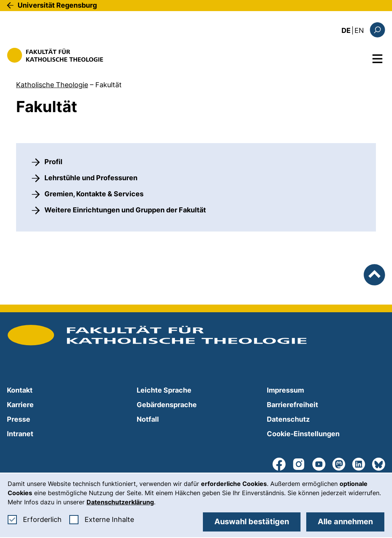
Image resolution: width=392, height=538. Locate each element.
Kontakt (20, 390)
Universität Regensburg (57, 5)
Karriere (20, 405)
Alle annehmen (345, 522)
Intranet (20, 434)
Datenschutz (288, 419)
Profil (53, 162)
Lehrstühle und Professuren (91, 178)
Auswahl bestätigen (252, 522)
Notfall (148, 419)
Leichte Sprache (164, 390)
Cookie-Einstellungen (303, 434)
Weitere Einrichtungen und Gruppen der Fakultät (125, 210)
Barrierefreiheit (292, 405)
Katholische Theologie (52, 85)
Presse (19, 419)
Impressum (285, 390)
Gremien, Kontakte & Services (94, 194)
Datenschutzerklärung (120, 502)
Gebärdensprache (167, 405)
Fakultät (109, 85)
